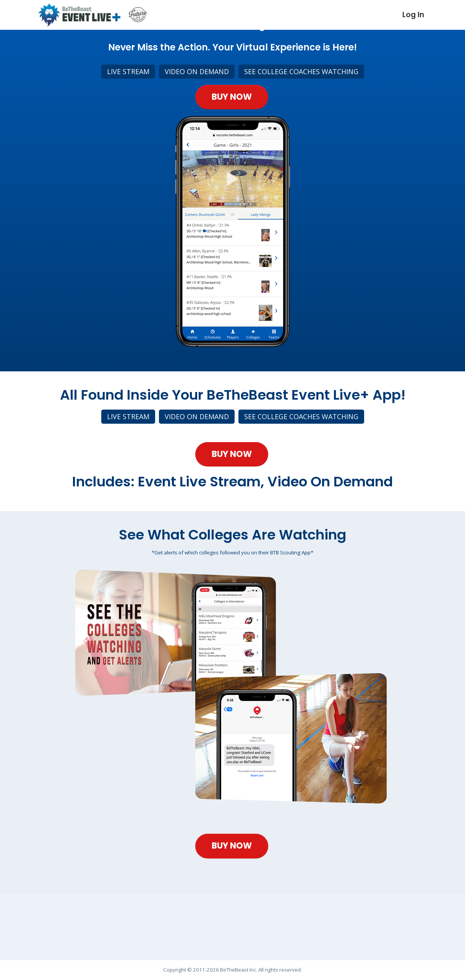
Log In (413, 15)
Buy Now (232, 108)
